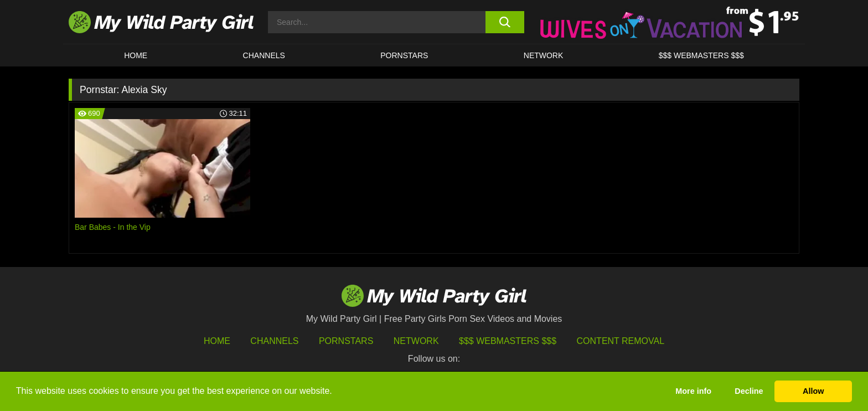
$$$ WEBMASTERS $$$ (701, 55)
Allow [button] (813, 391)
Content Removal (621, 341)
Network (544, 55)
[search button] (505, 22)
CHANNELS (264, 55)
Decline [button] (749, 391)
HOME (136, 55)
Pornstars (404, 55)
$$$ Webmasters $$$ (508, 341)
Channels (274, 341)
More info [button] (693, 391)
